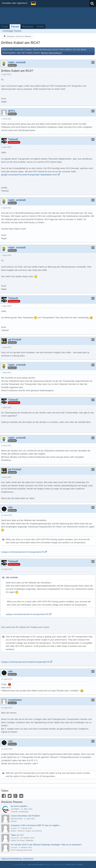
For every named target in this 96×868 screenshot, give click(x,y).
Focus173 (15, 838)
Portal (5, 27)
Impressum (28, 859)
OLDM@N (15, 809)
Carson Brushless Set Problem (25, 816)
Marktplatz (28, 27)
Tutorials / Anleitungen (20, 812)
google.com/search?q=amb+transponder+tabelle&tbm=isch (29, 175)
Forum (15, 27)
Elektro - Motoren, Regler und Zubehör (26, 831)
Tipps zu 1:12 (17, 835)
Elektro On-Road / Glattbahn (22, 840)
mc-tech (14, 847)
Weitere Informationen (51, 53)
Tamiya (14, 821)
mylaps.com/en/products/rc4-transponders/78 (22, 552)
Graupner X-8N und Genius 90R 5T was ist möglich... (36, 825)
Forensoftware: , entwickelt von (48, 864)
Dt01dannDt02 (17, 819)
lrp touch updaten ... (20, 806)
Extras (40, 27)
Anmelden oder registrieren (15, 3)
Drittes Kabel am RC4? (21, 43)
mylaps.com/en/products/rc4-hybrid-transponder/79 (25, 662)
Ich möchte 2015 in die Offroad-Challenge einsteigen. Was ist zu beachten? (46, 845)
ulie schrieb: (12, 577)
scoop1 (14, 828)
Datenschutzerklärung (11, 859)
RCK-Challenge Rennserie (21, 850)
